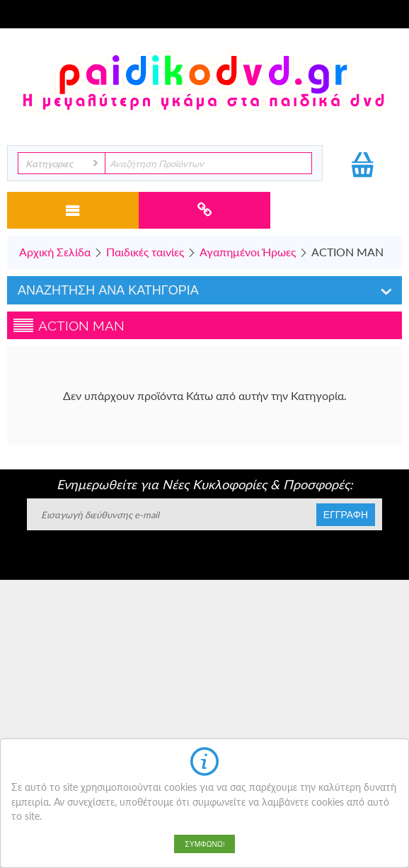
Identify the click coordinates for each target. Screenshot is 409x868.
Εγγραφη (346, 515)
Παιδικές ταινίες (145, 252)
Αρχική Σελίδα (55, 252)
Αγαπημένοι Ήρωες (248, 252)
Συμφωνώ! (204, 844)
